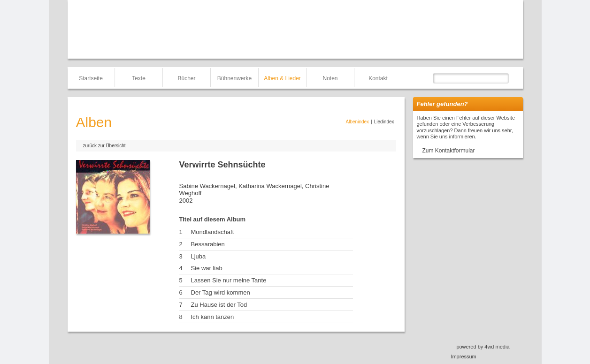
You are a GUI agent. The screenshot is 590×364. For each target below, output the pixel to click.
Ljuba (199, 256)
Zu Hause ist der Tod (219, 305)
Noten (330, 78)
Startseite (91, 78)
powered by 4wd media (483, 347)
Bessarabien (208, 244)
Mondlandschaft (213, 232)
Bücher (186, 78)
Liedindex (384, 122)
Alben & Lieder (282, 78)
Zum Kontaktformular (449, 151)
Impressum (463, 356)
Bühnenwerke (234, 78)
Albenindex (357, 122)
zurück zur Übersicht (104, 146)
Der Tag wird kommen (221, 292)
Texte (139, 78)
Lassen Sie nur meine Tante (229, 280)
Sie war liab (207, 268)
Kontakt (378, 78)
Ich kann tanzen (213, 317)
